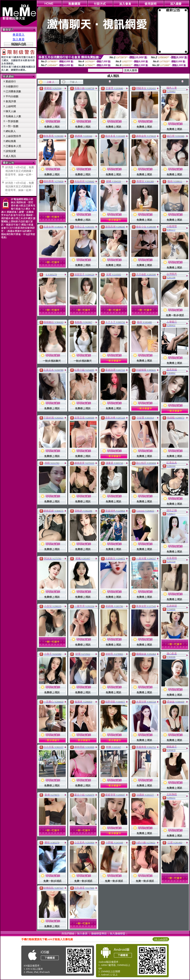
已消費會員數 (13, 91)
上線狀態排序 (13, 136)
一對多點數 (12, 121)
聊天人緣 (11, 111)
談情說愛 (11, 151)
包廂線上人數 (13, 116)
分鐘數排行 (12, 86)
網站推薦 (11, 141)
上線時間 (11, 106)
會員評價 (11, 101)
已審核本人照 (13, 146)
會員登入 (19, 35)
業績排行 (11, 81)
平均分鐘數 (12, 96)
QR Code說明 (161, 939)
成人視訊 (11, 156)
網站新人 (11, 131)
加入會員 (19, 39)
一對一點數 (12, 126)
